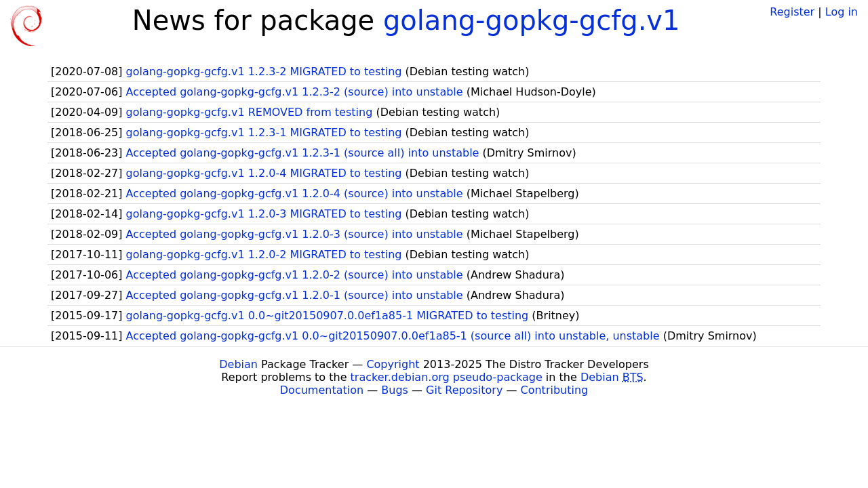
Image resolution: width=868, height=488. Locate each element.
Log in (842, 12)
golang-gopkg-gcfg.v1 (532, 20)
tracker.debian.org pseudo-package (447, 377)
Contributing (555, 390)
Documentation (322, 390)
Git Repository (464, 390)
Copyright (393, 364)
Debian (238, 364)
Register (792, 12)
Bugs (395, 390)
